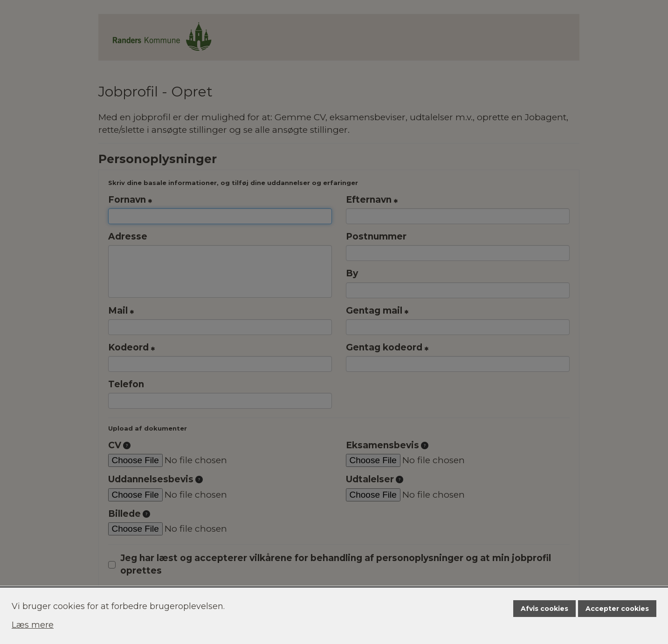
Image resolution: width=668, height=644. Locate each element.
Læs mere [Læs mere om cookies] (33, 625)
